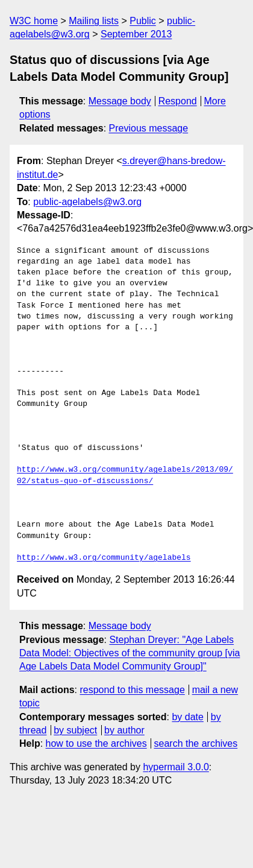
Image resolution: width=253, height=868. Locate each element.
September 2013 (136, 34)
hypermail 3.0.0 (176, 767)
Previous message (149, 128)
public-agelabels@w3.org (87, 202)
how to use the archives (96, 743)
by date (187, 717)
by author (124, 730)
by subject (75, 730)
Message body (120, 101)
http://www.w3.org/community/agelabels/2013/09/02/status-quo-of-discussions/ (125, 475)
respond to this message (132, 690)
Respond (178, 101)
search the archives (196, 743)
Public (143, 21)
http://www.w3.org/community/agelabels (104, 558)
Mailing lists (94, 21)
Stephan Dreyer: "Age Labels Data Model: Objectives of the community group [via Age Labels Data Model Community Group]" (130, 653)
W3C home (34, 21)
